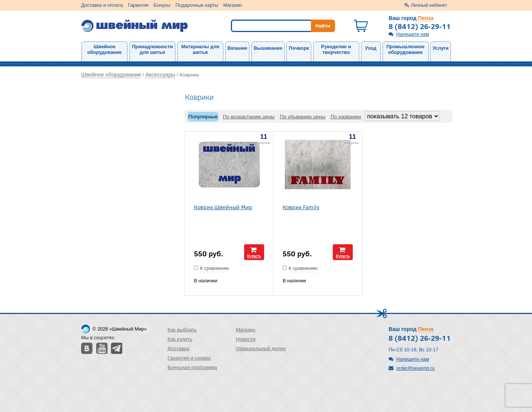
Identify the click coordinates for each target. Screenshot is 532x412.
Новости (246, 339)
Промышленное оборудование (405, 49)
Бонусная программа (192, 367)
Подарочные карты (197, 5)
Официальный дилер (261, 348)
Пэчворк (299, 48)
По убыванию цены (303, 117)
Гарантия (138, 5)
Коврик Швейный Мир (223, 207)
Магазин (233, 5)
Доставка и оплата (102, 5)
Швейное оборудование (104, 49)
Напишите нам (413, 34)
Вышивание (268, 48)
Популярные (203, 117)
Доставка (178, 348)
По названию (346, 117)
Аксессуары (160, 75)
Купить (254, 256)
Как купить (180, 339)
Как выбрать (182, 330)
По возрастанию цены (249, 117)
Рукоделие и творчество (336, 49)
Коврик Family (301, 207)
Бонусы (162, 5)
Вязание (238, 48)
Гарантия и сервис (189, 358)
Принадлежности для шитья (152, 49)
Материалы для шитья (200, 49)
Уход (371, 48)
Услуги (441, 48)
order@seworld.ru (415, 368)
